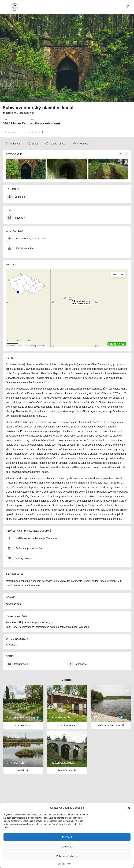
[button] (129, 808)
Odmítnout (67, 847)
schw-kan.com (14, 604)
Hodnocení (36, 132)
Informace (11, 132)
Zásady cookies (65, 864)
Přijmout (67, 837)
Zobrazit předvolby (67, 856)
